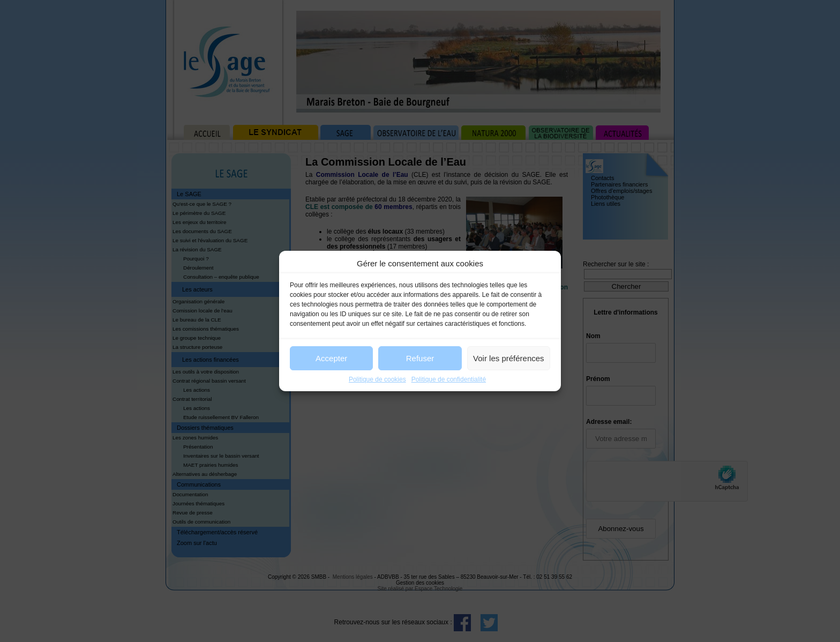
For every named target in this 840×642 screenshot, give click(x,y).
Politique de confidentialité (449, 379)
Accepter (331, 358)
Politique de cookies (377, 379)
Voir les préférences (509, 358)
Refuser (420, 358)
